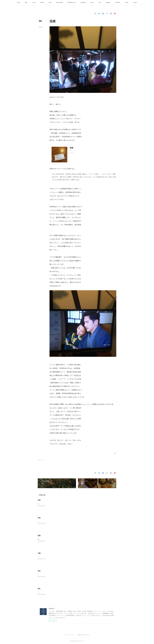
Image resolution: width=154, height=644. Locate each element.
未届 (39, 500)
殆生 (39, 589)
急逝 (39, 536)
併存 (39, 571)
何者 (39, 518)
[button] (19, 3)
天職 (39, 553)
